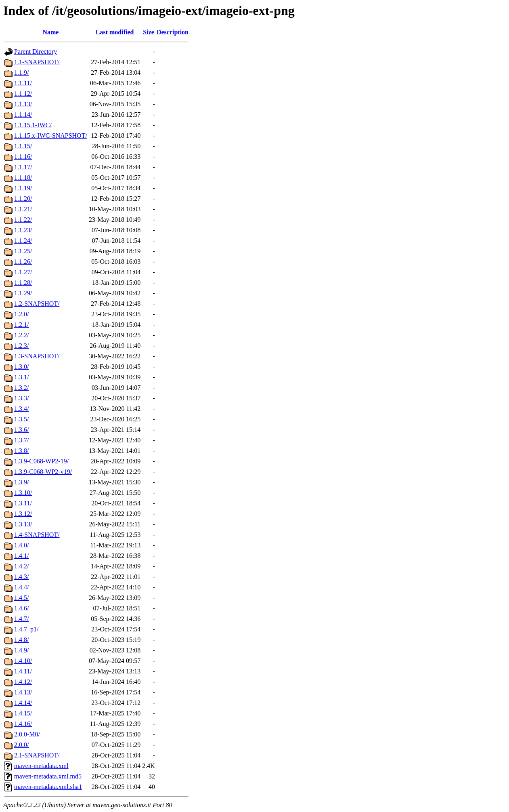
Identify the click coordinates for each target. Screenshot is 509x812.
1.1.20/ (23, 199)
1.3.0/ (21, 367)
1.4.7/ (21, 619)
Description (173, 32)
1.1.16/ (23, 157)
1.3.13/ (23, 524)
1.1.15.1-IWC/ (33, 125)
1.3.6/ (21, 430)
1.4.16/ (23, 724)
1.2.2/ (21, 335)
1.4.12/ (23, 682)
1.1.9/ (21, 73)
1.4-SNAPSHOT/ (37, 535)
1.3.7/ (21, 440)
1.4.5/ (21, 598)
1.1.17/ (23, 167)
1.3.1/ (21, 377)
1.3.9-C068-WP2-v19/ (43, 472)
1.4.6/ (21, 608)
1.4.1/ (21, 556)
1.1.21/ (23, 209)
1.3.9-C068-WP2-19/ (41, 461)
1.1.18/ (23, 178)
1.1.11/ (23, 83)
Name (50, 32)
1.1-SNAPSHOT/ (37, 62)
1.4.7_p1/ (26, 629)
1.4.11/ (23, 671)
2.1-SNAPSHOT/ (37, 755)
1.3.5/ (21, 419)
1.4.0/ (21, 545)
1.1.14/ (23, 115)
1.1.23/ (23, 230)
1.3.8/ (21, 451)
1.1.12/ (23, 94)
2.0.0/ (21, 745)
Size (149, 32)
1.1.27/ (23, 272)
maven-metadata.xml (41, 766)
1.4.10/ (23, 661)
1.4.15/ (23, 713)
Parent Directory (36, 52)
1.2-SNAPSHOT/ (37, 304)
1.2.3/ (21, 346)
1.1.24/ (23, 241)
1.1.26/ (23, 262)
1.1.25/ (23, 251)
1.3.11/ (23, 503)
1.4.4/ (21, 587)
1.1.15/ (23, 146)
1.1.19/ (23, 188)
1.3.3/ (21, 398)
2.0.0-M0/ (27, 734)
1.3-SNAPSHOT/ (37, 356)
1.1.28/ (23, 283)
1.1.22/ (23, 220)
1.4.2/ (21, 566)
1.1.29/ (23, 293)
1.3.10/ (23, 493)
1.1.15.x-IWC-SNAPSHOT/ (51, 136)
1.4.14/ (23, 703)
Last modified (115, 32)
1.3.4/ (21, 409)
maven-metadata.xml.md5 (48, 776)
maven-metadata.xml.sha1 (48, 787)
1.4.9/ (21, 650)
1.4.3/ (21, 577)
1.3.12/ (23, 514)
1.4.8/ (21, 640)
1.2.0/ (21, 314)
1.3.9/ (21, 482)
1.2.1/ (21, 325)
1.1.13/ (23, 104)
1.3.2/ (21, 388)
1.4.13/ (23, 692)
